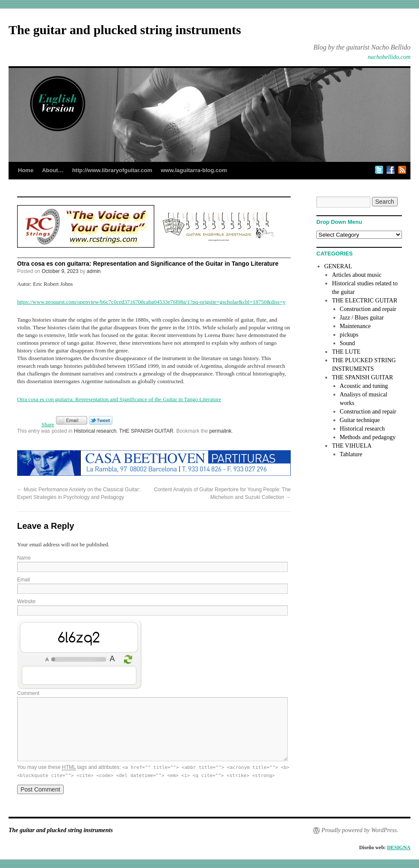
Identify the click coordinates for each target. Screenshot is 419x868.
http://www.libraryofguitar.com (112, 170)
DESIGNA (399, 847)
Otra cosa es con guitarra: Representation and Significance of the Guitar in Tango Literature (119, 399)
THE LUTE (346, 352)
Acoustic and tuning (364, 386)
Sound (348, 343)
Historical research (95, 431)
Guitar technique (360, 420)
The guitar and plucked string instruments (125, 30)
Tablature (351, 454)
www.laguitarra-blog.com (194, 170)
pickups (349, 335)
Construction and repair (368, 309)
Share (48, 424)
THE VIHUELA (352, 446)
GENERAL (338, 266)
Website (26, 601)
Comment (28, 693)
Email (24, 580)
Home (26, 170)
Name (24, 558)
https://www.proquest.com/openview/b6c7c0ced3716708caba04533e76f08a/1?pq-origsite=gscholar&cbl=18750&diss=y (151, 302)
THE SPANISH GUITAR (146, 431)
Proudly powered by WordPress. (360, 830)
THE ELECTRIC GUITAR (364, 301)
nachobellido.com (389, 57)
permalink (221, 431)
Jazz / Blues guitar (362, 318)
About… (53, 170)
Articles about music (357, 275)
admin (94, 271)
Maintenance (355, 326)
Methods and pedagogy (368, 437)
